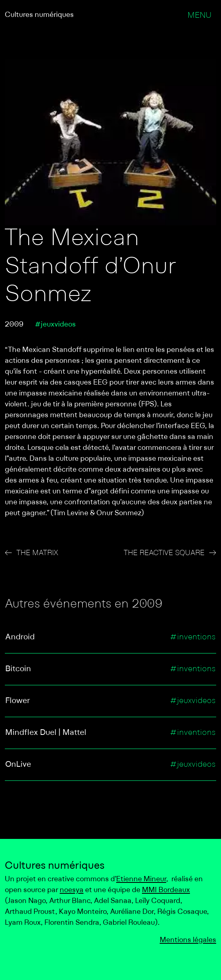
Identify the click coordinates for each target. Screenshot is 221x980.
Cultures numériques (39, 15)
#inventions (193, 637)
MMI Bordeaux (166, 890)
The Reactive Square (164, 553)
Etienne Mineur (141, 879)
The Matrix (37, 553)
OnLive (18, 765)
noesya (72, 890)
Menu (199, 16)
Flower (18, 701)
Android (20, 637)
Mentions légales (188, 940)
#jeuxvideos (55, 325)
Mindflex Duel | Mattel (46, 733)
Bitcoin (18, 669)
